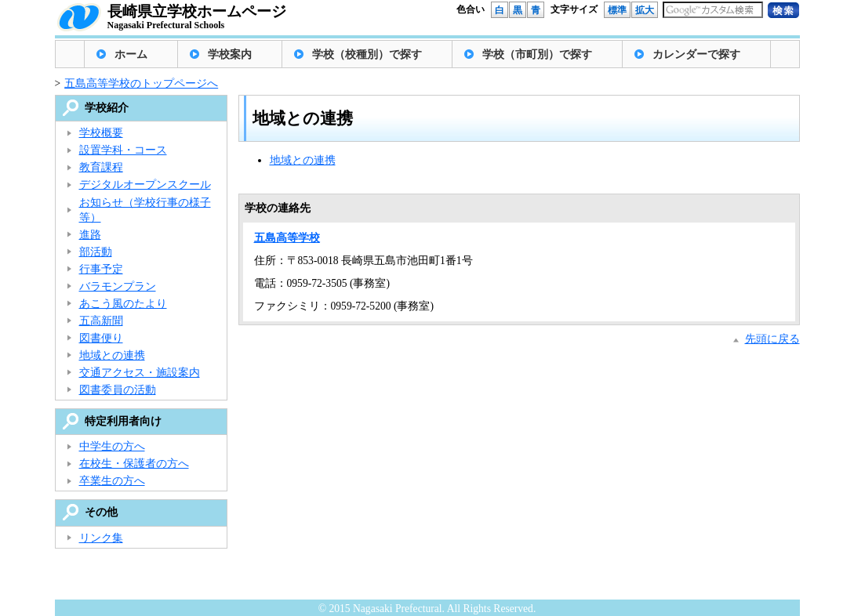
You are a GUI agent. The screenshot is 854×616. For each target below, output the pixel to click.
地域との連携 (303, 160)
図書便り (101, 338)
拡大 (645, 10)
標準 (617, 10)
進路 (90, 235)
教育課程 (101, 167)
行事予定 (101, 269)
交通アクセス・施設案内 (140, 373)
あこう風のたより (123, 304)
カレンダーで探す (696, 54)
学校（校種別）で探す (367, 54)
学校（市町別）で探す (537, 54)
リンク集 (101, 538)
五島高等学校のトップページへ (141, 83)
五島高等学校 (287, 238)
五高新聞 (101, 321)
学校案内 (230, 54)
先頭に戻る (772, 339)
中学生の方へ (112, 446)
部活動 (96, 252)
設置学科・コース (123, 150)
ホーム (131, 54)
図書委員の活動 (118, 390)
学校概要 (101, 133)
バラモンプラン (118, 286)
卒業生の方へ (112, 481)
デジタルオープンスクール (145, 185)
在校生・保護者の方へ (134, 464)
